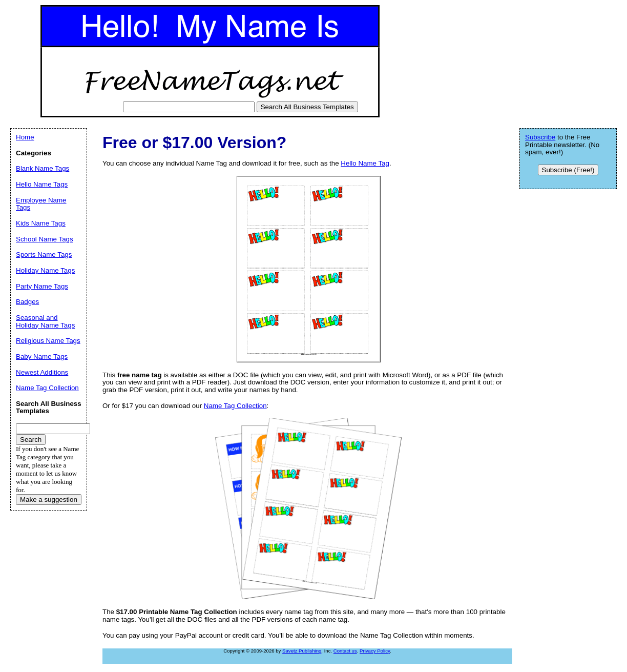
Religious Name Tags (48, 341)
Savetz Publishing (302, 651)
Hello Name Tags (42, 184)
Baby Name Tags (42, 357)
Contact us (345, 651)
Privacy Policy (375, 651)
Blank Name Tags (43, 168)
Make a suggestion (49, 500)
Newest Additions (42, 372)
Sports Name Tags (44, 254)
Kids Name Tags (41, 223)
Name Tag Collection (235, 406)
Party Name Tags (42, 286)
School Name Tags (45, 239)
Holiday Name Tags (45, 270)
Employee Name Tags (41, 204)
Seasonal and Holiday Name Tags (45, 321)
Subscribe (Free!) (568, 170)
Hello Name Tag (365, 163)
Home (25, 137)
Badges (27, 302)
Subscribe (540, 137)
